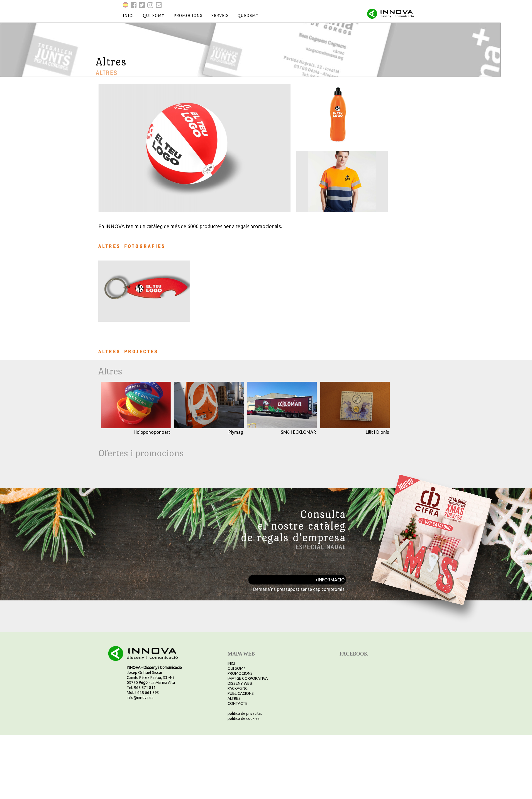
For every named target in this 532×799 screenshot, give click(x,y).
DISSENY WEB (240, 683)
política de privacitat (245, 713)
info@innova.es (140, 698)
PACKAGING (238, 688)
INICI (231, 663)
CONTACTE (238, 703)
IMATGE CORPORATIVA (248, 678)
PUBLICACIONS (241, 693)
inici (128, 15)
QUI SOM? (236, 668)
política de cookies (244, 718)
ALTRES (234, 698)
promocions (188, 15)
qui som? (154, 15)
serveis (220, 15)
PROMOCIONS (240, 673)
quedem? (248, 15)
